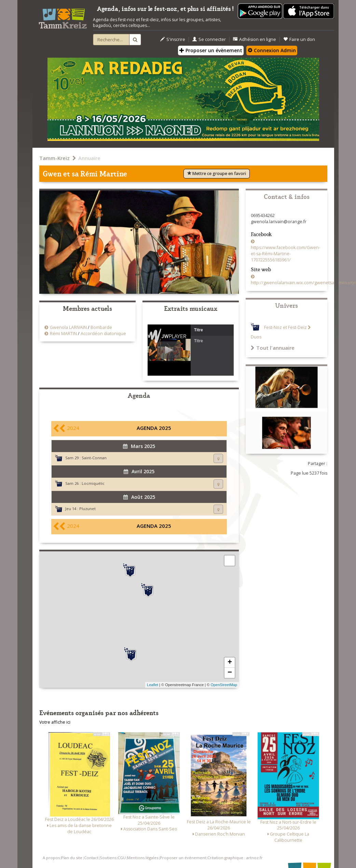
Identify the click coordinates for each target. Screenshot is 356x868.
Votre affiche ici (55, 722)
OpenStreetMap (224, 685)
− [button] (230, 673)
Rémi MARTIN (63, 334)
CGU (122, 858)
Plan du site (72, 858)
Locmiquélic (93, 483)
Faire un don (299, 39)
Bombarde (101, 327)
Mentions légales (143, 858)
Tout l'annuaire (273, 348)
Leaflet (153, 685)
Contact (91, 858)
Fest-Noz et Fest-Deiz (285, 327)
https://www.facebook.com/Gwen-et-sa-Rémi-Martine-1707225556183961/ (285, 254)
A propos (51, 858)
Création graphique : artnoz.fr (235, 858)
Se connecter (209, 39)
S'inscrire (173, 39)
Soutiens (108, 858)
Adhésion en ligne (255, 39)
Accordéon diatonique (103, 334)
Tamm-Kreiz (54, 158)
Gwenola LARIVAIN (68, 327)
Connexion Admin (272, 50)
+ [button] (230, 663)
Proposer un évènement (211, 50)
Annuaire (89, 158)
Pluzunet (87, 509)
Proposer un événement (183, 858)
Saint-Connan (94, 458)
